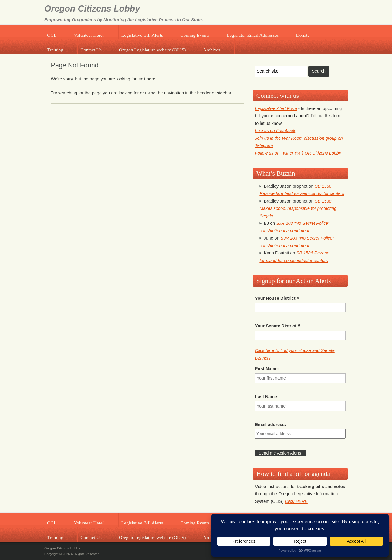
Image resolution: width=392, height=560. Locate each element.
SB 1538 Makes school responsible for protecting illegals (298, 208)
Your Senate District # (277, 326)
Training (55, 50)
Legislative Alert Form (276, 108)
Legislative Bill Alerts (142, 35)
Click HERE (296, 501)
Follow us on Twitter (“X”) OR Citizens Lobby (298, 153)
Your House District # (277, 298)
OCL (52, 35)
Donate (303, 35)
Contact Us (91, 50)
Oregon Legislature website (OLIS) (152, 50)
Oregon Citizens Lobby (92, 9)
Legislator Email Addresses (253, 35)
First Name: (267, 369)
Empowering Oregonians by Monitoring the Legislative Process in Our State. (124, 20)
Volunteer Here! (89, 35)
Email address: (270, 425)
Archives (211, 50)
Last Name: (267, 397)
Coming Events (195, 35)
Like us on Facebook (275, 131)
